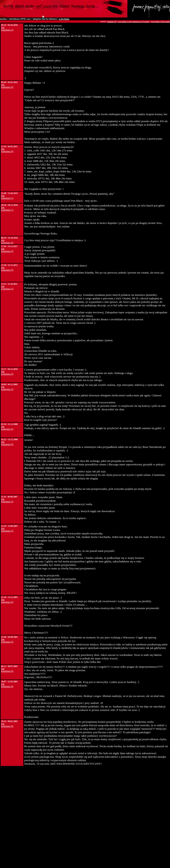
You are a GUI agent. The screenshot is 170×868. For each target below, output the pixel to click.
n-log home (64, 19)
